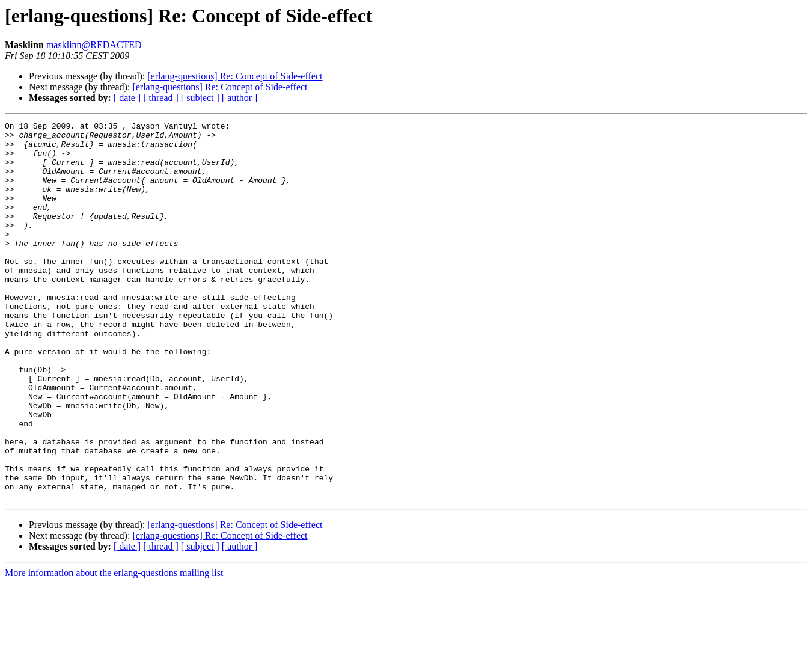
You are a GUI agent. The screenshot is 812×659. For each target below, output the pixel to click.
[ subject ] (200, 98)
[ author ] (240, 98)
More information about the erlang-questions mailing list (114, 648)
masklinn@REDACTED (94, 45)
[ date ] (127, 98)
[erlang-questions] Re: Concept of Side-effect (235, 76)
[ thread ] (161, 98)
